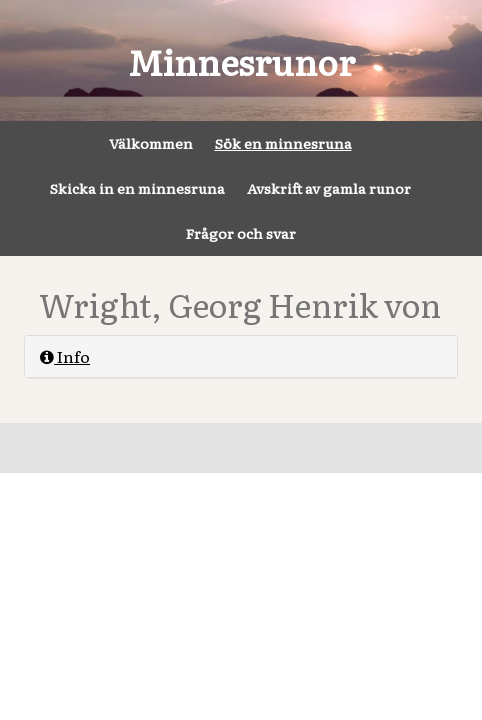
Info (65, 356)
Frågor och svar (241, 233)
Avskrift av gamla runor (329, 188)
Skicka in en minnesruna (137, 188)
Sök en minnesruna (283, 143)
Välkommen (151, 143)
